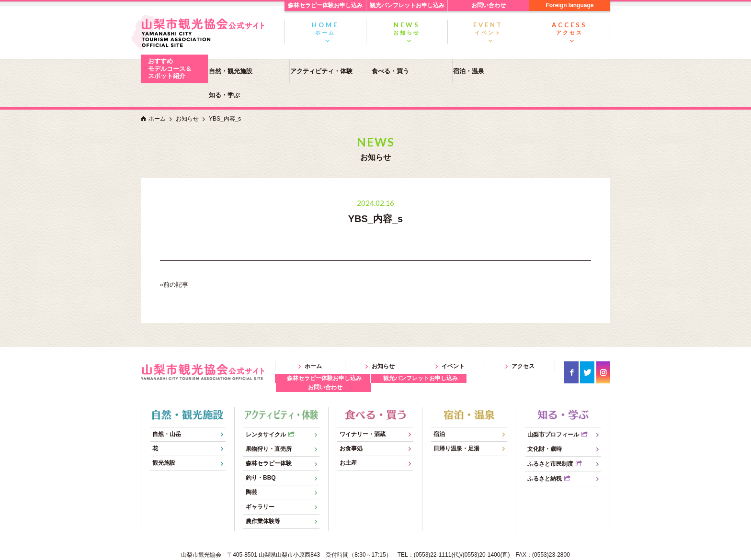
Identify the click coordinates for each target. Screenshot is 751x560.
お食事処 (351, 425)
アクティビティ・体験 (326, 71)
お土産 (348, 439)
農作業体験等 (263, 497)
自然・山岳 (167, 410)
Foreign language (569, 5)
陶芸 (251, 468)
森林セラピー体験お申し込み (325, 5)
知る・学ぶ (570, 71)
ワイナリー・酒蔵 (363, 410)
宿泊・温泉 (488, 71)
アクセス (569, 28)
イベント (488, 28)
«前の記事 (174, 261)
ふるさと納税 (545, 455)
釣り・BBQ (261, 454)
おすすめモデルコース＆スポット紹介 (170, 68)
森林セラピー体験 (269, 439)
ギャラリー (260, 482)
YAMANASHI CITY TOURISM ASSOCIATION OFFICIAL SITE (358, 550)
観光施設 (164, 439)
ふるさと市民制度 (550, 440)
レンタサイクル (266, 410)
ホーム (325, 28)
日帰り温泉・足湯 (456, 425)
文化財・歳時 (545, 425)
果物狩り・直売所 (269, 425)
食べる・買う (407, 71)
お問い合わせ (489, 5)
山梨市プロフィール (553, 410)
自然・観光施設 (244, 71)
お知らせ (407, 28)
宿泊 (439, 410)
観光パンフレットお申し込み (407, 5)
